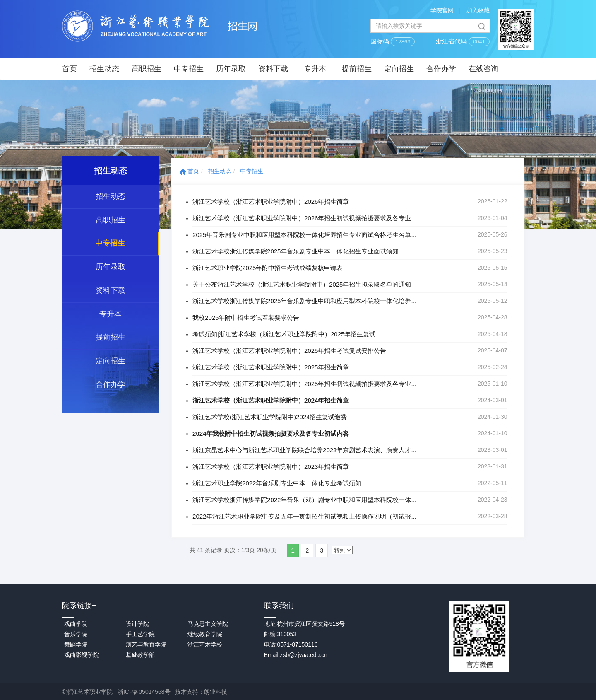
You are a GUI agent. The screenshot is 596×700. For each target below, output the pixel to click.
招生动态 (104, 69)
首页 (70, 69)
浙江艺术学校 (205, 644)
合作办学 (441, 69)
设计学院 (137, 624)
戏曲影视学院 (82, 655)
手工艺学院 (140, 634)
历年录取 (231, 69)
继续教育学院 (205, 634)
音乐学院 (76, 634)
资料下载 (273, 69)
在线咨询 (483, 69)
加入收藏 (478, 10)
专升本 (315, 69)
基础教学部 (140, 655)
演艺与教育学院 (146, 644)
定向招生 (399, 69)
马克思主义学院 (208, 624)
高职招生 (147, 69)
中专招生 (189, 69)
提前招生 (357, 69)
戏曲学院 (76, 624)
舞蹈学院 (76, 644)
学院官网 (442, 10)
